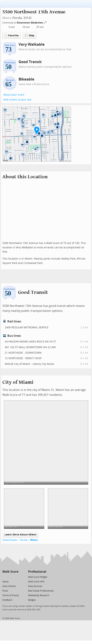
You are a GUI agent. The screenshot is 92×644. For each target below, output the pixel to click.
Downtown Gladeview (30, 23)
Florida (24, 540)
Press (5, 591)
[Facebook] (10, 577)
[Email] (16, 577)
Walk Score (10, 572)
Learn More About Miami (20, 535)
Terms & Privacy (11, 595)
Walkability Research (39, 595)
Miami (7, 18)
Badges (32, 600)
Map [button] (29, 35)
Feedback (7, 600)
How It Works (9, 586)
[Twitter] (4, 577)
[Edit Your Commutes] (45, 22)
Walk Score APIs (36, 582)
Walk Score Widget (38, 577)
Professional (37, 572)
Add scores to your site (17, 100)
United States (10, 540)
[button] (37, 130)
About (5, 582)
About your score (14, 95)
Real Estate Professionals (41, 591)
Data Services (35, 586)
